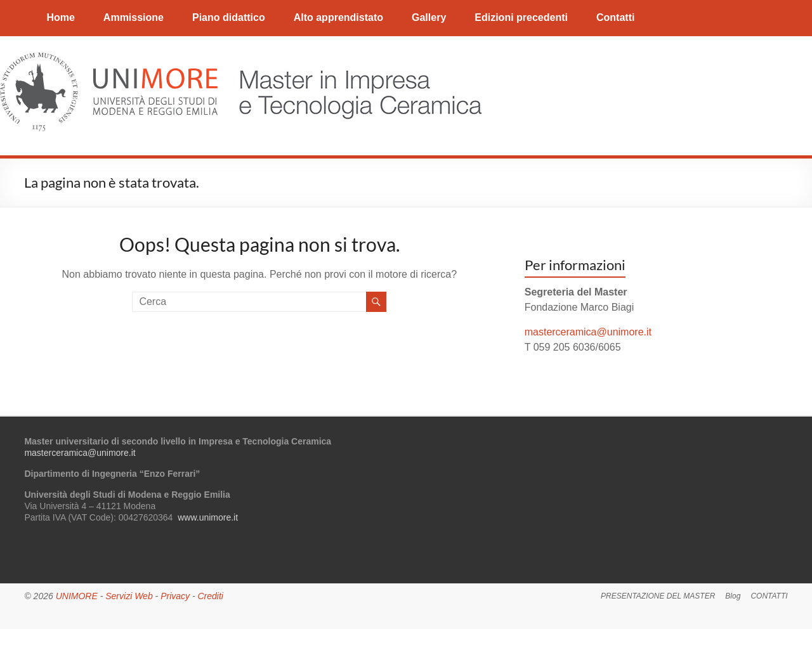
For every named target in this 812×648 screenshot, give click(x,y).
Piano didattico (229, 17)
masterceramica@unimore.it (588, 332)
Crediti (210, 596)
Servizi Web (129, 596)
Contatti (615, 17)
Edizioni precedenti (521, 17)
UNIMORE (77, 596)
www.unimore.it (208, 517)
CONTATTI (769, 596)
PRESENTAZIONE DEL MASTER (658, 596)
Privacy (175, 596)
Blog (733, 596)
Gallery (429, 17)
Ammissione (134, 17)
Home (60, 17)
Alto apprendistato (338, 17)
